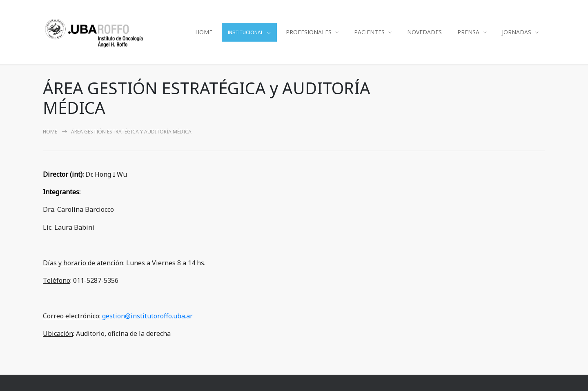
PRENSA (468, 32)
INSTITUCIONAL (246, 32)
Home (50, 132)
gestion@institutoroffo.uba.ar (147, 316)
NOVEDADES (424, 32)
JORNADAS (517, 32)
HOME (204, 32)
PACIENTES (369, 32)
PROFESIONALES (309, 32)
